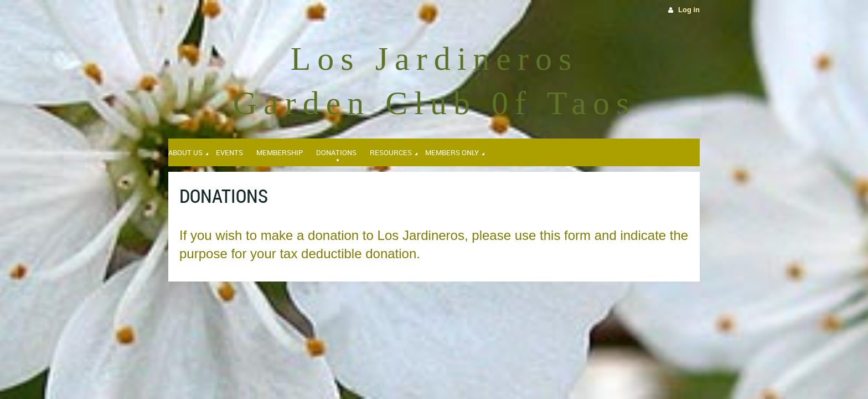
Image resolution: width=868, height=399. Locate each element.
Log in (689, 10)
